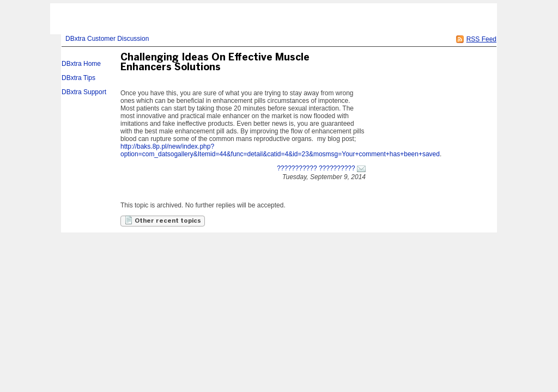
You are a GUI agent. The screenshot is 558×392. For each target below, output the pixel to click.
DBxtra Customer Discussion (107, 39)
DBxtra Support (84, 92)
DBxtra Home (81, 64)
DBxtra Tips (78, 78)
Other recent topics (163, 220)
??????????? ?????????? (316, 168)
